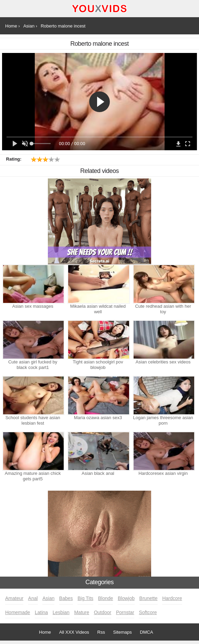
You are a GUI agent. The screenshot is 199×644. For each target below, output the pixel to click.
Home (45, 632)
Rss (101, 632)
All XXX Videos (74, 632)
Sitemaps (123, 632)
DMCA (146, 632)
